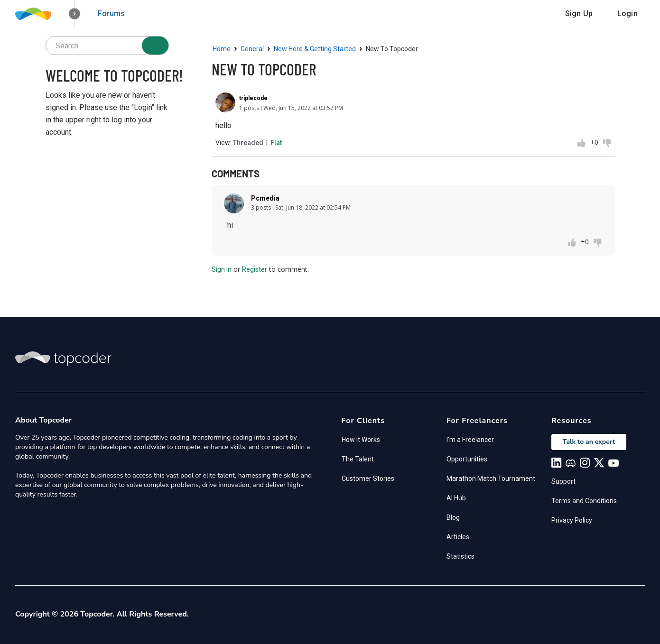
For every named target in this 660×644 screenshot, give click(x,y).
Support (563, 481)
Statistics (460, 556)
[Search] (155, 46)
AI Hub (456, 498)
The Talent (358, 459)
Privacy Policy (572, 520)
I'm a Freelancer (470, 440)
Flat (276, 143)
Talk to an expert (589, 442)
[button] (75, 14)
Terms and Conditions (584, 501)
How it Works (361, 440)
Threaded (248, 143)
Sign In (222, 269)
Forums (111, 14)
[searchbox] (107, 46)
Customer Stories (368, 478)
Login (627, 14)
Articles (458, 537)
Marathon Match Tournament (491, 478)
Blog (453, 517)
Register (255, 269)
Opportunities (467, 459)
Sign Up (579, 14)
